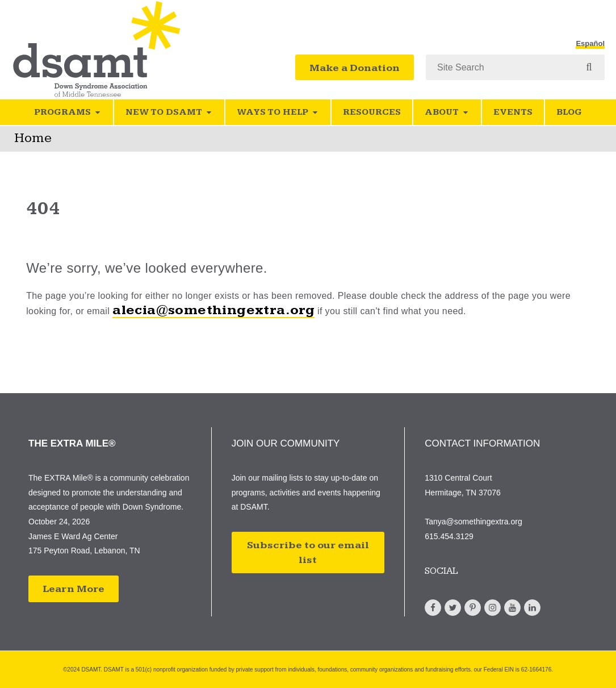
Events (513, 112)
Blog (569, 112)
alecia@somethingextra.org (213, 310)
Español (590, 44)
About (447, 112)
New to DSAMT (169, 112)
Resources (372, 112)
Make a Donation (355, 68)
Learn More (74, 589)
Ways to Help (278, 112)
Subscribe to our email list (308, 553)
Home (33, 138)
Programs (68, 112)
